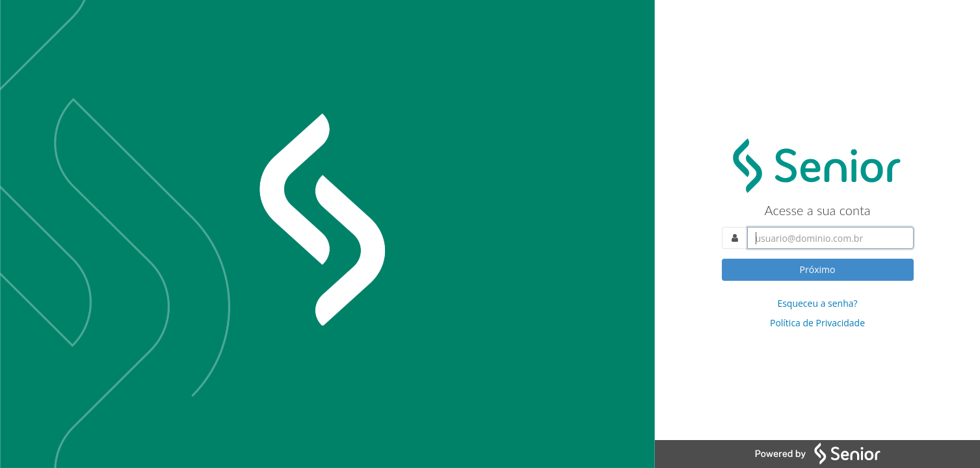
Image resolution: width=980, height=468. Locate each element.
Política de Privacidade (817, 323)
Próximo (818, 269)
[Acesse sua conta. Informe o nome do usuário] (830, 238)
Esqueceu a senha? (817, 303)
